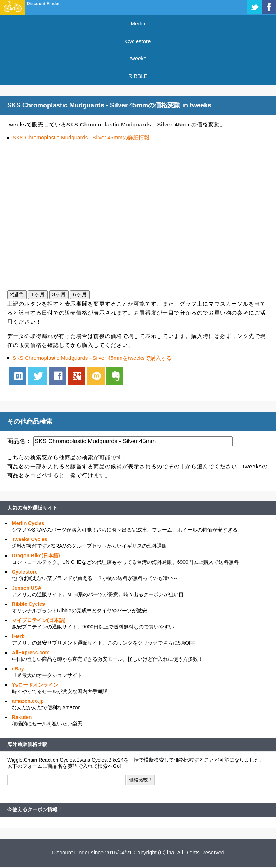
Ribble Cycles (28, 604)
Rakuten (22, 717)
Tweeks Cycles (30, 539)
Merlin (138, 24)
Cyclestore (138, 41)
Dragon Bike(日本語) (36, 556)
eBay (18, 669)
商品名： (19, 441)
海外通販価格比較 (27, 744)
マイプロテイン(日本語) (39, 620)
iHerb (18, 636)
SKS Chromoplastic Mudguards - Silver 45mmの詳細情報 (81, 137)
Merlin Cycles (28, 523)
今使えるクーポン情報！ (35, 809)
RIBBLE (138, 76)
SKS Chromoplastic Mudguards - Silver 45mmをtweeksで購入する (92, 358)
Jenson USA (27, 588)
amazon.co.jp (28, 701)
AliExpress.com (31, 653)
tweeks (138, 58)
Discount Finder (43, 4)
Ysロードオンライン (35, 685)
